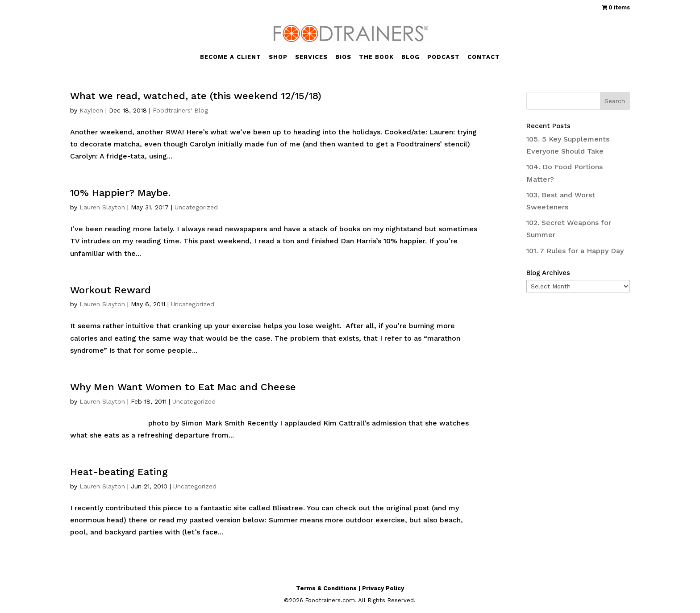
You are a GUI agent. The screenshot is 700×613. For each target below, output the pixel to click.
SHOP (278, 57)
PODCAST (444, 57)
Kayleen (91, 110)
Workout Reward (110, 290)
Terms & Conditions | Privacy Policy (350, 588)
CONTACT (484, 57)
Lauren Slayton (102, 207)
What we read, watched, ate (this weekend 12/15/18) (196, 96)
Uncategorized (196, 207)
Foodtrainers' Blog (180, 110)
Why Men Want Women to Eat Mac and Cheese (183, 387)
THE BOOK (376, 57)
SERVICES (311, 57)
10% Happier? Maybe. (120, 193)
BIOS (343, 57)
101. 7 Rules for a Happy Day (575, 251)
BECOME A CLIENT (231, 57)
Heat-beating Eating (119, 472)
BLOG (410, 57)
